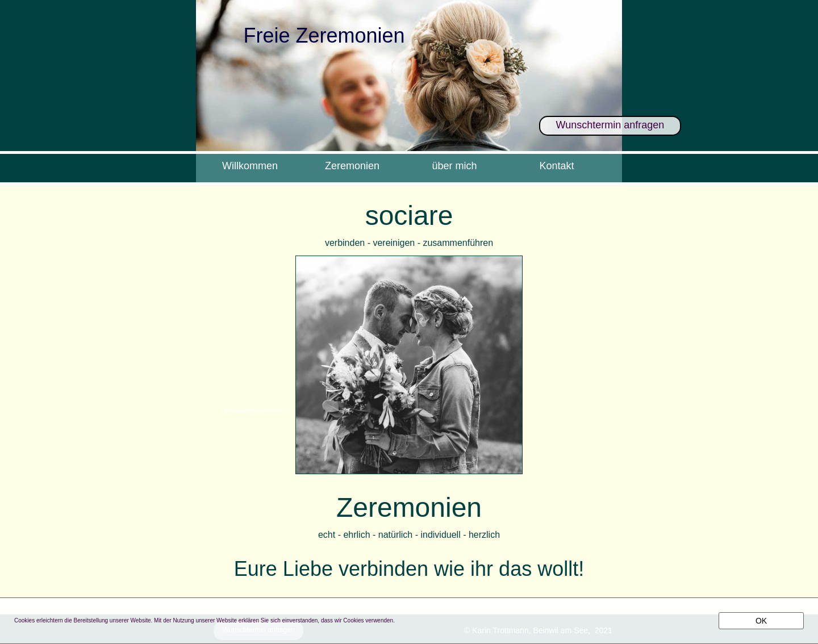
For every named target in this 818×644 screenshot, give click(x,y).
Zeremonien (352, 166)
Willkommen (250, 166)
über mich (454, 166)
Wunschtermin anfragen (610, 125)
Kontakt (556, 166)
